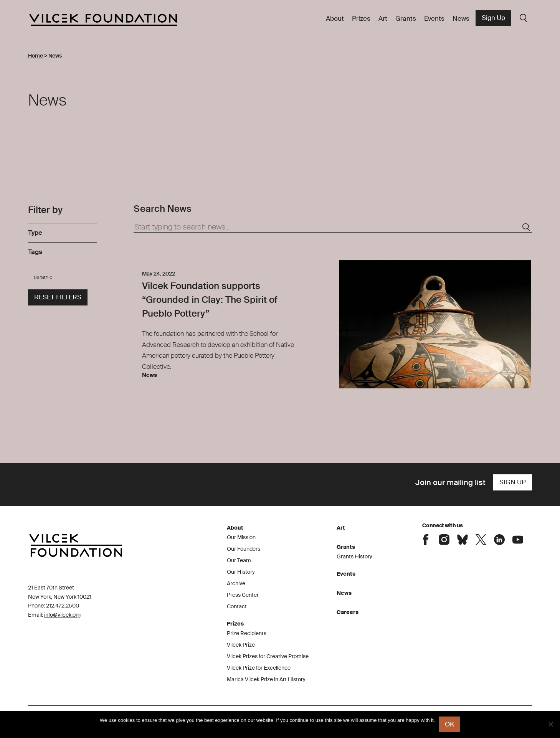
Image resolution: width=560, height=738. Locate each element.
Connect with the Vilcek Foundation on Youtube (518, 540)
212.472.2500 (63, 606)
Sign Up (493, 18)
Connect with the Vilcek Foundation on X (481, 540)
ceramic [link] (43, 277)
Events (434, 18)
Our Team (239, 560)
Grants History (354, 556)
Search (524, 18)
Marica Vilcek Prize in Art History (266, 679)
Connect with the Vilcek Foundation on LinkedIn (499, 540)
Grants (406, 18)
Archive (236, 583)
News (461, 18)
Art (383, 18)
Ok (449, 724)
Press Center (243, 595)
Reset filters (58, 297)
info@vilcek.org (62, 615)
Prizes (361, 18)
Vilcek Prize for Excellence (259, 668)
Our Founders (244, 549)
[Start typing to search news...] (333, 227)
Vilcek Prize (241, 645)
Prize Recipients (247, 633)
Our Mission (241, 537)
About (335, 18)
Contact (237, 606)
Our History (241, 572)
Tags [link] (35, 252)
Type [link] (35, 233)
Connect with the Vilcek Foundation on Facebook (426, 540)
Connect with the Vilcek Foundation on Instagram (444, 540)
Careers (348, 612)
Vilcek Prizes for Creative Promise (268, 656)
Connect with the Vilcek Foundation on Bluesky (463, 540)
